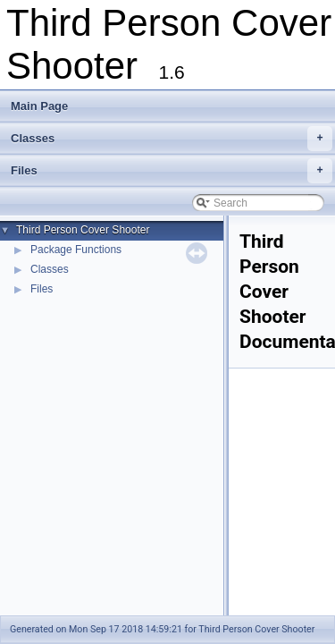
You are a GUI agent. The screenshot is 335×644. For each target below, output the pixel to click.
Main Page (39, 106)
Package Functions (76, 250)
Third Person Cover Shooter (83, 230)
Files (172, 171)
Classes (172, 139)
